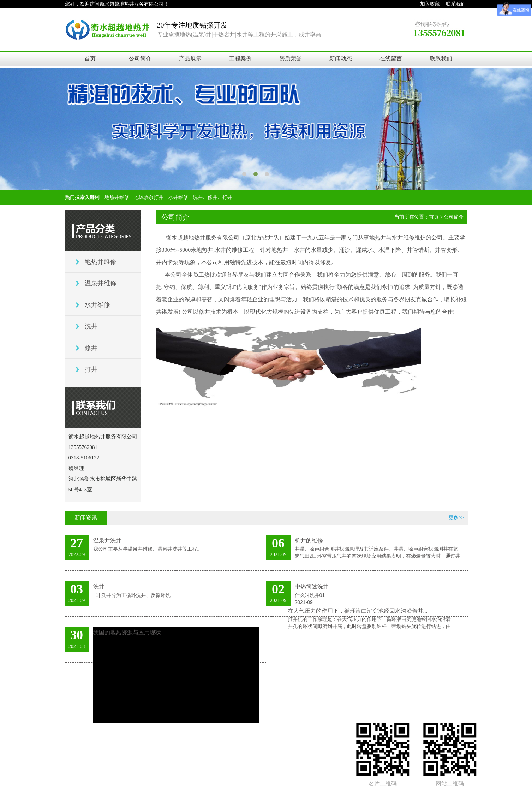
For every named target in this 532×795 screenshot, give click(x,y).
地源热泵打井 (149, 197)
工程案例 (240, 58)
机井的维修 (309, 541)
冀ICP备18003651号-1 (303, 698)
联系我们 (456, 4)
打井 (91, 369)
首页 (90, 58)
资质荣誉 (291, 58)
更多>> (456, 518)
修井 (91, 348)
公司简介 (140, 58)
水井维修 (178, 197)
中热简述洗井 (312, 586)
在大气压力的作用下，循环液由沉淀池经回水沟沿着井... (358, 611)
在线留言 (391, 58)
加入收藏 (430, 4)
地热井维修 (117, 197)
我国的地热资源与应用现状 (127, 632)
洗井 (91, 326)
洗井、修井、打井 (213, 197)
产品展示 (190, 58)
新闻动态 (341, 58)
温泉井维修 (101, 283)
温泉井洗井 (107, 541)
